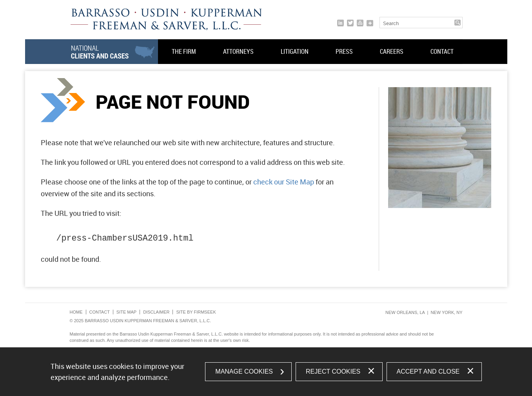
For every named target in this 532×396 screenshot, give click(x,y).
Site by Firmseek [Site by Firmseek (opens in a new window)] (196, 312)
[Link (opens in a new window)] (340, 23)
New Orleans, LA (405, 312)
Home (76, 312)
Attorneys (238, 51)
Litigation (295, 51)
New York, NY (446, 312)
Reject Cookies (333, 371)
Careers (392, 51)
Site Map (126, 312)
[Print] (360, 23)
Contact (442, 51)
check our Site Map (284, 182)
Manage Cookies (244, 371)
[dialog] (266, 372)
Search (391, 23)
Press (344, 51)
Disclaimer (156, 312)
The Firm (184, 51)
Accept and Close (428, 371)
